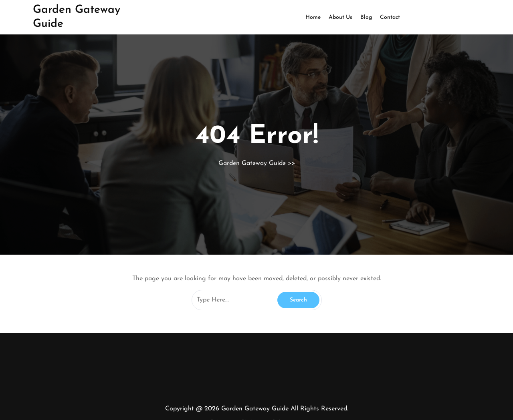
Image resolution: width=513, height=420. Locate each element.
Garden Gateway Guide (252, 163)
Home (313, 17)
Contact (390, 17)
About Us (340, 17)
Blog (366, 17)
